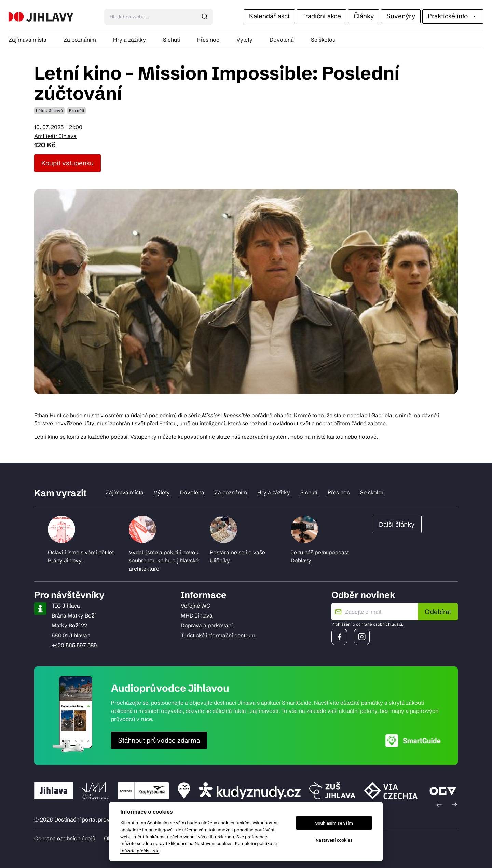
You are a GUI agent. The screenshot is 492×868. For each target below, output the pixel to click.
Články (364, 16)
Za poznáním (80, 40)
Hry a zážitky (129, 40)
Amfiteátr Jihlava (55, 136)
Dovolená (282, 40)
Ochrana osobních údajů (65, 838)
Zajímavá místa (28, 40)
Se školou (323, 40)
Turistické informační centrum (218, 635)
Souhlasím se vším (334, 823)
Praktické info (453, 16)
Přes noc (208, 40)
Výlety (244, 40)
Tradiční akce (322, 16)
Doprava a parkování (207, 625)
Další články (397, 524)
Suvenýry (401, 16)
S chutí (172, 40)
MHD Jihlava (197, 615)
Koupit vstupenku (67, 163)
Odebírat (438, 612)
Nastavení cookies (334, 840)
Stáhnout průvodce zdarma (159, 740)
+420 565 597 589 (74, 645)
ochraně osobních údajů (379, 624)
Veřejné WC (195, 606)
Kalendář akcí (269, 16)
